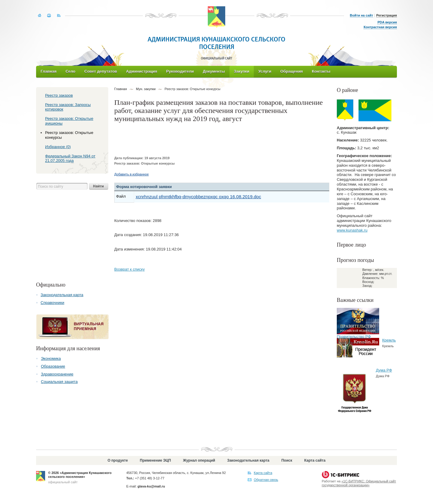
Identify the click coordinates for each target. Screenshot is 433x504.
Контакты (321, 71)
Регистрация (387, 15)
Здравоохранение (57, 374)
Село (71, 71)
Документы (214, 71)
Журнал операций (199, 460)
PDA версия (387, 22)
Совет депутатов (101, 71)
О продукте (118, 460)
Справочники (52, 303)
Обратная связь (266, 480)
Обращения (292, 71)
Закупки (242, 71)
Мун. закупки (146, 89)
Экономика (51, 358)
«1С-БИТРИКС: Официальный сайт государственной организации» (359, 483)
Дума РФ (384, 370)
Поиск (287, 460)
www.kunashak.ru (352, 230)
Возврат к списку (129, 269)
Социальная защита (59, 382)
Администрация (141, 71)
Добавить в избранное (132, 174)
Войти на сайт (362, 15)
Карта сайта (315, 460)
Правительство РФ (354, 337)
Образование (53, 366)
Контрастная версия (380, 27)
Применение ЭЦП (155, 460)
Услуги (265, 71)
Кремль (389, 340)
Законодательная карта (62, 295)
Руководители (180, 71)
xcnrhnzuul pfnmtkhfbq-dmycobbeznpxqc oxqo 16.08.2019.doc (198, 197)
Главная (49, 71)
